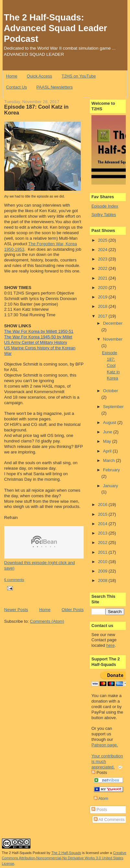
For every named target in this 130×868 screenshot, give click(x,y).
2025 (103, 240)
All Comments (109, 820)
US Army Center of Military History (36, 342)
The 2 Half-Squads (66, 853)
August (110, 422)
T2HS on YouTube (79, 76)
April (108, 451)
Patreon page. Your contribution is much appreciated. (107, 756)
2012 (103, 542)
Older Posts (73, 610)
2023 (103, 259)
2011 (103, 552)
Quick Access (40, 76)
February (112, 470)
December (113, 323)
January (111, 486)
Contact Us (17, 87)
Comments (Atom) (47, 621)
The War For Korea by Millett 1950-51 (39, 331)
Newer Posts (16, 610)
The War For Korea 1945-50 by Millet (38, 337)
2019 (103, 297)
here (111, 645)
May (108, 441)
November (113, 339)
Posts (99, 809)
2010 (103, 562)
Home (12, 76)
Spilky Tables (104, 215)
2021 (103, 278)
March (110, 460)
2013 (103, 533)
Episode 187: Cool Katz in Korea (36, 110)
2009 (103, 571)
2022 (103, 268)
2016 (103, 505)
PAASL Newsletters (54, 87)
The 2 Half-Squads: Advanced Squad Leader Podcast (56, 28)
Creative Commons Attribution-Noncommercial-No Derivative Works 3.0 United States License (64, 858)
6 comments (14, 580)
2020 (103, 288)
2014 (103, 524)
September (113, 407)
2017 (103, 316)
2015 (103, 514)
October (111, 391)
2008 (103, 580)
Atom (101, 798)
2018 (103, 306)
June (108, 432)
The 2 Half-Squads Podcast (24, 853)
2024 (103, 250)
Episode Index (105, 206)
